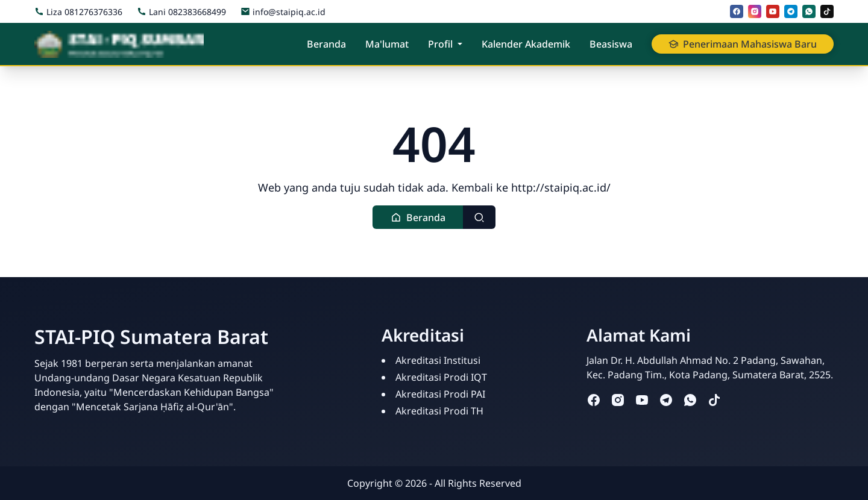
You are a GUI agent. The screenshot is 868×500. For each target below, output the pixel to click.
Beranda (326, 44)
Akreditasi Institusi (438, 360)
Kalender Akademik (526, 44)
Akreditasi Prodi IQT (441, 377)
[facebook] (737, 11)
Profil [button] (440, 44)
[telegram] (791, 11)
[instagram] (755, 11)
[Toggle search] (479, 217)
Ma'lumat (387, 44)
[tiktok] (827, 11)
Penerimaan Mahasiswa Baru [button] (743, 44)
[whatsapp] (809, 11)
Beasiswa (611, 44)
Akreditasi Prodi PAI (440, 394)
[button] (418, 217)
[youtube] (773, 11)
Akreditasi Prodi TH (439, 411)
